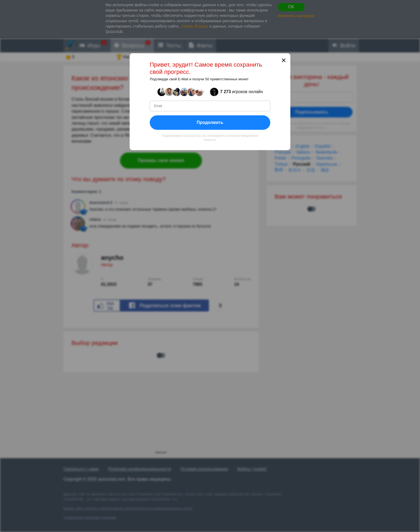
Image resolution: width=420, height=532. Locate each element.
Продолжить (210, 122)
